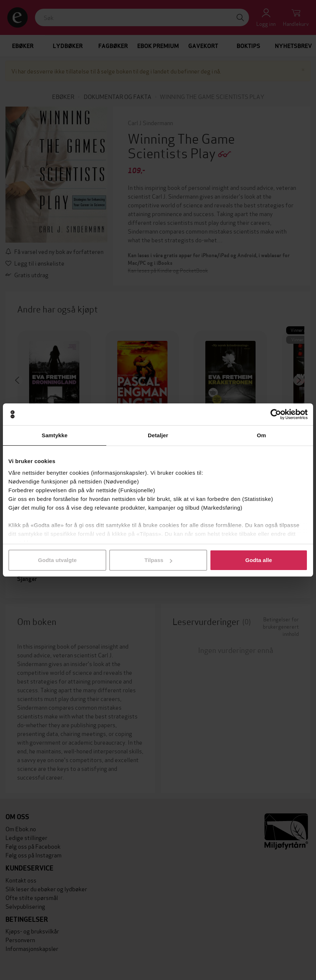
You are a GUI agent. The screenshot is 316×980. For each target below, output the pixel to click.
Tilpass (158, 560)
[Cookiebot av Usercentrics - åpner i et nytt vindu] (276, 414)
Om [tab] (261, 435)
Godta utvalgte (57, 560)
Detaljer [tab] (158, 435)
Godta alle (259, 560)
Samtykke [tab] (55, 435)
